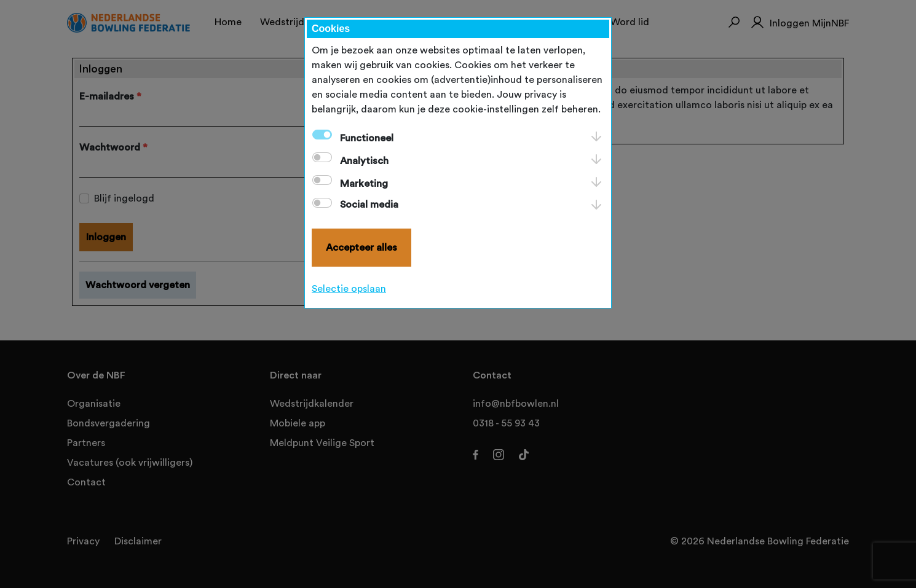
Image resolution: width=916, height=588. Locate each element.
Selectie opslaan (349, 289)
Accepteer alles (361, 248)
